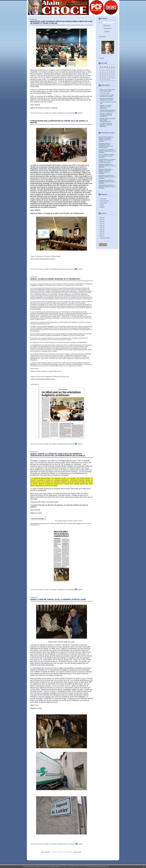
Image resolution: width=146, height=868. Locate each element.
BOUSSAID (102, 185)
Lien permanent (70, 113)
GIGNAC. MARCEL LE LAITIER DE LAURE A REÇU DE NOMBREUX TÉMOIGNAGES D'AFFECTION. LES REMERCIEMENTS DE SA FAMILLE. (58, 455)
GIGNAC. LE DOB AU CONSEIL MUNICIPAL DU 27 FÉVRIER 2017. (55, 279)
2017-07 (102, 224)
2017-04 (102, 228)
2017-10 (102, 220)
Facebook (78, 113)
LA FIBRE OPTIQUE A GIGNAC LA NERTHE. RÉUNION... (106, 125)
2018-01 (102, 218)
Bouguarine (102, 180)
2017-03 (102, 230)
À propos (101, 58)
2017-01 (102, 234)
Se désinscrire (107, 28)
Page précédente (45, 852)
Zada (100, 155)
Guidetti (101, 164)
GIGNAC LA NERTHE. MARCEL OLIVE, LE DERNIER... (107, 151)
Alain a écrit (103, 199)
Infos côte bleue (104, 201)
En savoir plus (105, 866)
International (103, 203)
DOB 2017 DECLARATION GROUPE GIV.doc (43, 379)
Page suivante (77, 852)
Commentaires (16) (61, 844)
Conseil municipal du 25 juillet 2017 (108, 103)
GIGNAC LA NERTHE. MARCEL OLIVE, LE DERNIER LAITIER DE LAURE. (58, 599)
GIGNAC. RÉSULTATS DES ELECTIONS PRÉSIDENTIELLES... (108, 120)
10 (69, 852)
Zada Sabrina (103, 150)
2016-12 (102, 236)
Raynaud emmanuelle (105, 169)
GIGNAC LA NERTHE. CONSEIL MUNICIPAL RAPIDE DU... (106, 115)
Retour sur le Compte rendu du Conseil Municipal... (107, 90)
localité (102, 205)
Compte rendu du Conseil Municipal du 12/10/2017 (107, 99)
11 (72, 852)
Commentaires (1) (61, 113)
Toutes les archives (105, 238)
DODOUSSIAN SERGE (105, 137)
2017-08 (102, 222)
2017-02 (102, 232)
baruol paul (102, 176)
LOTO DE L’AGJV (105, 93)
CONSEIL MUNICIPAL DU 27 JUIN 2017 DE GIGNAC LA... (108, 111)
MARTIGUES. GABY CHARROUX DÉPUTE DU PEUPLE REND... (106, 146)
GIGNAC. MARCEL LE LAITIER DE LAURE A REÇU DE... (107, 156)
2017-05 (102, 226)
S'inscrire (107, 25)
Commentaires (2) (61, 590)
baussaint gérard (103, 159)
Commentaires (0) (61, 269)
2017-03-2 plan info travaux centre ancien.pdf (43, 259)
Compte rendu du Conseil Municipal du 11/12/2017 (107, 96)
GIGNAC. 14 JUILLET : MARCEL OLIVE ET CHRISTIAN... (106, 107)
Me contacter (102, 37)
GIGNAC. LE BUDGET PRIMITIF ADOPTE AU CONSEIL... (105, 140)
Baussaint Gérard (104, 143)
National (102, 207)
